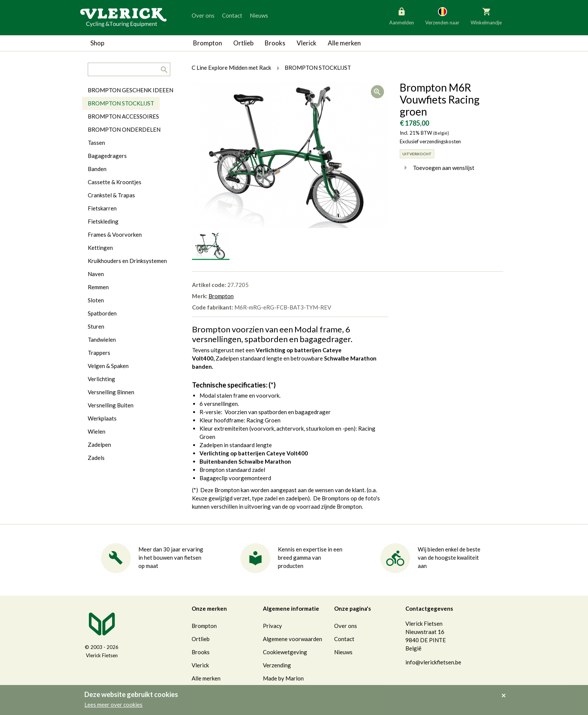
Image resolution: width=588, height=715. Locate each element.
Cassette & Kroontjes (115, 182)
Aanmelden (402, 16)
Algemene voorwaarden (292, 639)
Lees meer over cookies (113, 704)
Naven (96, 274)
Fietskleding (103, 221)
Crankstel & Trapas (111, 195)
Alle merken (344, 43)
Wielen (97, 431)
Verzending (277, 665)
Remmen (98, 287)
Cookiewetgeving (285, 652)
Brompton (208, 43)
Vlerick (307, 43)
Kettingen (100, 248)
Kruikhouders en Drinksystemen (127, 261)
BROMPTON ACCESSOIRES (123, 116)
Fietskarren (102, 208)
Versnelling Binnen (111, 392)
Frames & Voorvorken (115, 234)
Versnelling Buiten (111, 405)
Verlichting (101, 379)
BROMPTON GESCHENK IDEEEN (130, 90)
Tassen (96, 143)
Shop (97, 43)
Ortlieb (243, 43)
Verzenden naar (442, 16)
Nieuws (259, 15)
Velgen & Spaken (108, 366)
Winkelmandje (486, 16)
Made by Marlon (283, 678)
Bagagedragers (107, 156)
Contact (232, 15)
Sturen (96, 326)
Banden (97, 169)
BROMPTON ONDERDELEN (124, 129)
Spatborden (102, 313)
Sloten (96, 300)
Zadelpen (99, 445)
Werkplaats (102, 418)
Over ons (203, 15)
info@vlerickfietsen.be (433, 662)
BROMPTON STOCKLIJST (121, 103)
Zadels (96, 458)
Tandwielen (102, 339)
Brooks (275, 43)
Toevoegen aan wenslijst (437, 168)
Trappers (99, 353)
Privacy (272, 626)
